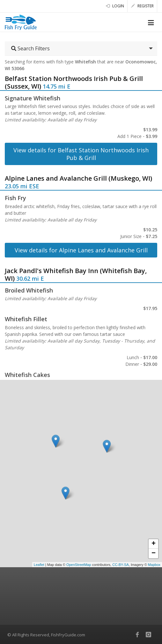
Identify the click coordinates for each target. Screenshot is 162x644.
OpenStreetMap (79, 565)
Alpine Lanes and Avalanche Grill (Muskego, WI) (78, 178)
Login (115, 6)
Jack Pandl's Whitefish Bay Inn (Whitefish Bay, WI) (76, 275)
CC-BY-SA (121, 565)
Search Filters (30, 48)
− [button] (154, 554)
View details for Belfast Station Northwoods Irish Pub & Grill (81, 154)
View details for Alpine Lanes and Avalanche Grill (81, 250)
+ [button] (154, 544)
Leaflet (39, 565)
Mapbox (154, 565)
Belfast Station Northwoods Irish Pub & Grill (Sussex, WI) (74, 82)
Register (142, 6)
